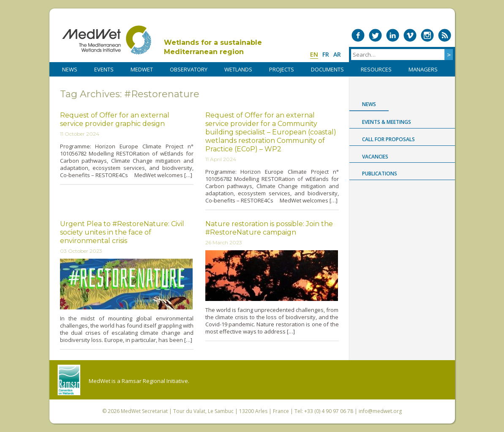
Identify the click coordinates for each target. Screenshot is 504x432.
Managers (423, 69)
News (369, 104)
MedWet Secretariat (144, 411)
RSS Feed (445, 35)
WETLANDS (238, 69)
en (314, 54)
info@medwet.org (380, 411)
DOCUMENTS (327, 69)
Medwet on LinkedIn (393, 35)
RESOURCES (376, 69)
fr (326, 54)
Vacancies (375, 157)
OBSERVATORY (189, 69)
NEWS (70, 69)
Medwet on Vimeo (410, 35)
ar (337, 54)
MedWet (107, 40)
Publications (380, 174)
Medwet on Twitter (375, 35)
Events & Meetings (387, 122)
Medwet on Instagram (427, 35)
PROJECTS (282, 69)
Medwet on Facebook (358, 35)
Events (104, 69)
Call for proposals (388, 139)
